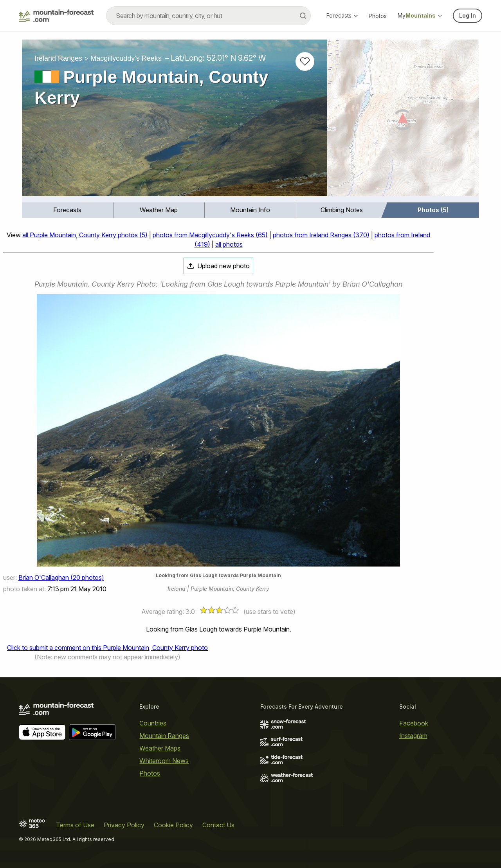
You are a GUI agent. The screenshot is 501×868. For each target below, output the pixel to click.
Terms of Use (75, 825)
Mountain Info (250, 210)
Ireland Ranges (58, 58)
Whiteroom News (164, 761)
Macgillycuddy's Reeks (126, 58)
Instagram (413, 736)
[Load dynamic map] (403, 121)
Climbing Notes (342, 210)
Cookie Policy (173, 825)
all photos (229, 244)
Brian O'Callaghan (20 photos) (61, 577)
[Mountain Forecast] (56, 16)
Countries (153, 723)
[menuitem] (68, 210)
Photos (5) (433, 210)
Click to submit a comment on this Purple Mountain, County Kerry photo (107, 648)
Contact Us (218, 825)
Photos (378, 16)
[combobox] (208, 16)
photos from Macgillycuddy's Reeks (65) (210, 235)
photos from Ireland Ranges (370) (321, 235)
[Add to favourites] (305, 61)
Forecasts (342, 15)
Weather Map (159, 210)
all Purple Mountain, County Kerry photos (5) (85, 235)
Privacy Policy (124, 825)
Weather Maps (160, 748)
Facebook (414, 723)
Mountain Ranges (164, 736)
